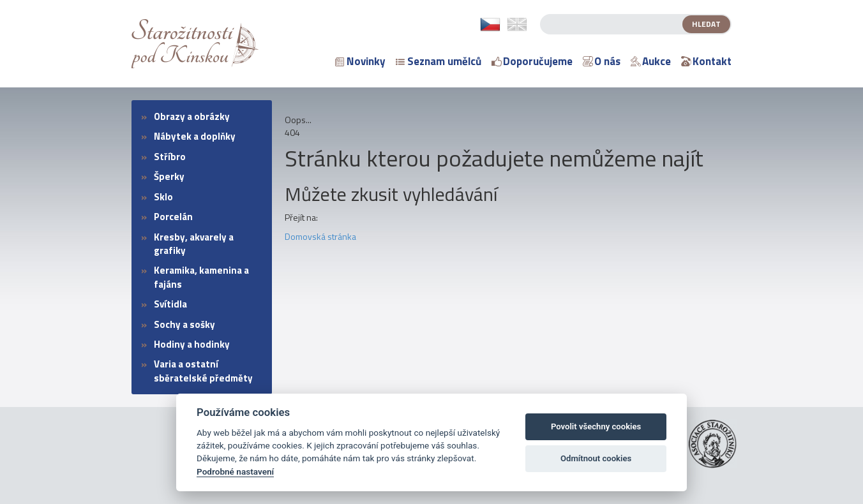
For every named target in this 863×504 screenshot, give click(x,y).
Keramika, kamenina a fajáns (201, 277)
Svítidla (170, 304)
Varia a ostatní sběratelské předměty (203, 371)
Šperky (169, 176)
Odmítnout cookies (596, 458)
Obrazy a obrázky (192, 116)
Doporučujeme (532, 61)
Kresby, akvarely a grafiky (194, 244)
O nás (602, 61)
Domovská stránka (320, 236)
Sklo (163, 197)
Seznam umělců (439, 61)
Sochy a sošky (184, 324)
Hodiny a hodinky (192, 344)
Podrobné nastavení (235, 471)
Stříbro (170, 157)
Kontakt (706, 61)
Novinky (360, 61)
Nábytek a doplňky (195, 136)
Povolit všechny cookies (596, 426)
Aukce (651, 61)
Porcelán (173, 217)
